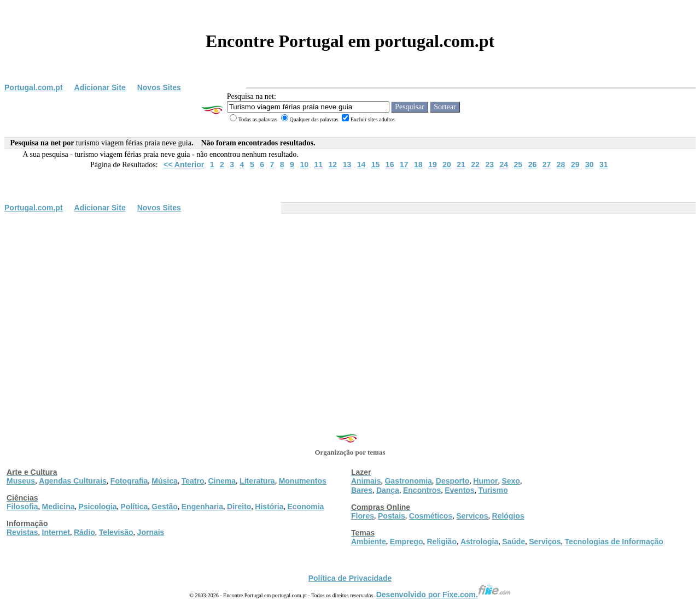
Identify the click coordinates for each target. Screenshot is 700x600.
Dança (388, 490)
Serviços (472, 516)
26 (533, 164)
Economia (305, 507)
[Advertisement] (350, 299)
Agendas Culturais (73, 481)
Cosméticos (431, 516)
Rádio (84, 532)
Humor (485, 481)
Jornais (151, 532)
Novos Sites (159, 87)
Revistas (22, 532)
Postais (392, 516)
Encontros (422, 490)
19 (433, 164)
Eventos (459, 490)
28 (561, 164)
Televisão (116, 532)
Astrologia (479, 542)
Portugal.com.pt (34, 87)
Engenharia (202, 507)
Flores (363, 516)
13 (347, 164)
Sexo (511, 481)
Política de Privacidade (350, 578)
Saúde (514, 542)
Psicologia (97, 507)
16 (390, 164)
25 (518, 164)
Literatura (257, 481)
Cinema (222, 481)
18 (418, 164)
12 (333, 164)
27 (547, 164)
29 (575, 164)
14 (361, 164)
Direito (239, 507)
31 (604, 164)
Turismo (493, 490)
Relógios (508, 516)
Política (135, 507)
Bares (362, 490)
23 (489, 164)
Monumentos (303, 481)
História (269, 507)
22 (475, 164)
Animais (366, 481)
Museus (21, 481)
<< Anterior (184, 164)
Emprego (407, 542)
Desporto (453, 481)
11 (318, 164)
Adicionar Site (100, 87)
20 (447, 164)
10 (304, 164)
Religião (441, 542)
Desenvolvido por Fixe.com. (444, 595)
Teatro (193, 481)
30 (590, 164)
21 (461, 164)
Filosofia (22, 507)
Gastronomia (408, 481)
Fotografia (129, 481)
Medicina (59, 507)
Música (164, 481)
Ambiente (369, 542)
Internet (56, 532)
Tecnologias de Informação (614, 542)
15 (376, 164)
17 (404, 164)
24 (504, 164)
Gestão (164, 507)
